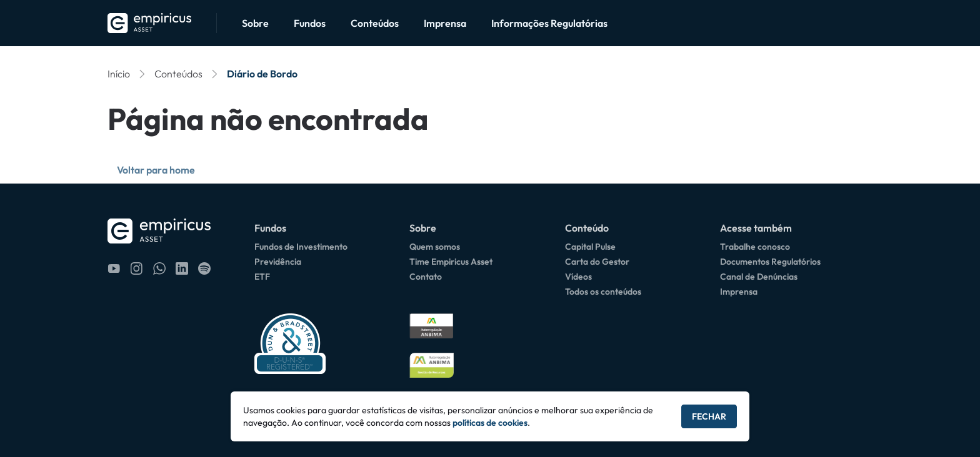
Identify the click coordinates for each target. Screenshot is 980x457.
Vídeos (578, 277)
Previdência (278, 262)
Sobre (255, 23)
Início (119, 74)
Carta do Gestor (597, 262)
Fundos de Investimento (301, 247)
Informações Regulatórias (549, 23)
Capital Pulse (590, 247)
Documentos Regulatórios (770, 262)
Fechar (709, 416)
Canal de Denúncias (759, 277)
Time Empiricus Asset (451, 262)
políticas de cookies (490, 423)
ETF (262, 277)
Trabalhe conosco (755, 247)
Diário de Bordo (262, 74)
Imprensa (445, 23)
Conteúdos (375, 23)
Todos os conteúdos (603, 292)
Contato (426, 277)
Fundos (310, 23)
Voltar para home (156, 170)
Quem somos (435, 247)
